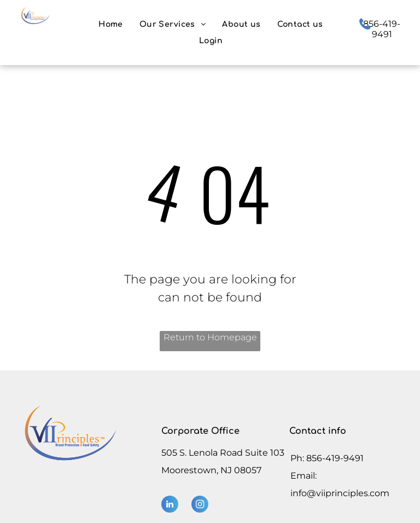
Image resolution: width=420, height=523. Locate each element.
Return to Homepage (210, 337)
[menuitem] (111, 24)
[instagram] (200, 505)
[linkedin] (170, 505)
